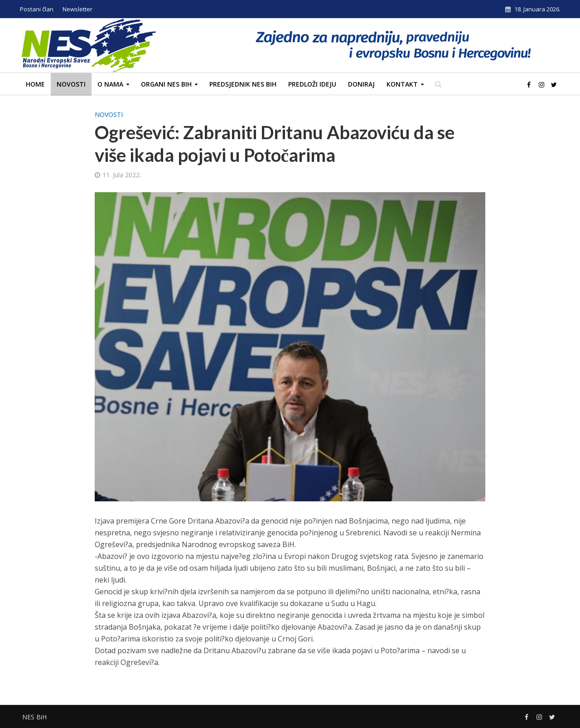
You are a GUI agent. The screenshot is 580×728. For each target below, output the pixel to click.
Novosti (71, 84)
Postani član (37, 9)
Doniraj (361, 84)
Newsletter (77, 9)
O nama (110, 84)
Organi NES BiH (166, 84)
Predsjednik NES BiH (243, 84)
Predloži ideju (312, 84)
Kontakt (402, 84)
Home (35, 84)
